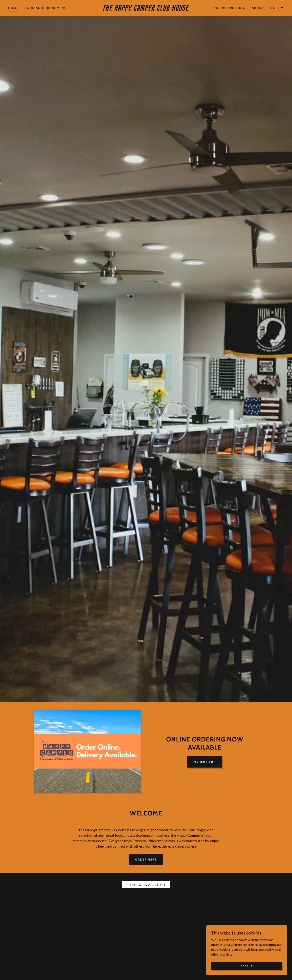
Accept (247, 966)
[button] (277, 8)
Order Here (205, 762)
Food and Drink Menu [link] (46, 8)
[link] (146, 9)
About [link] (258, 8)
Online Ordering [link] (229, 8)
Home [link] (13, 8)
